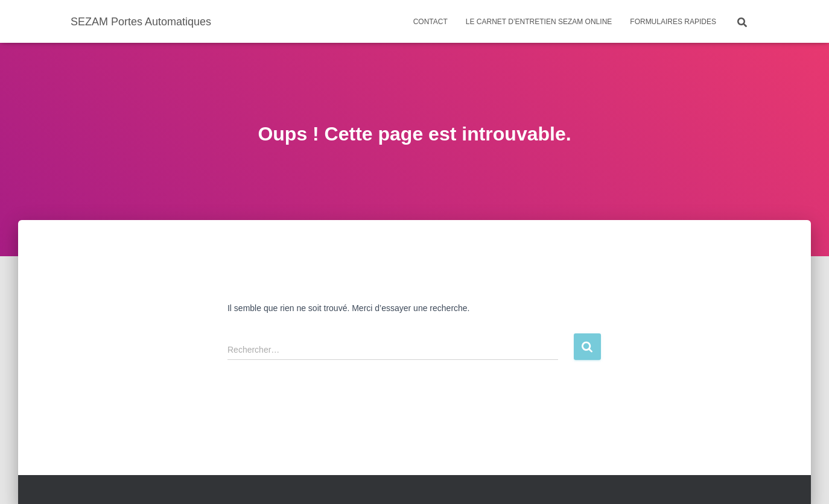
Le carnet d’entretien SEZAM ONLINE (539, 22)
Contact (430, 22)
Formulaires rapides (673, 22)
